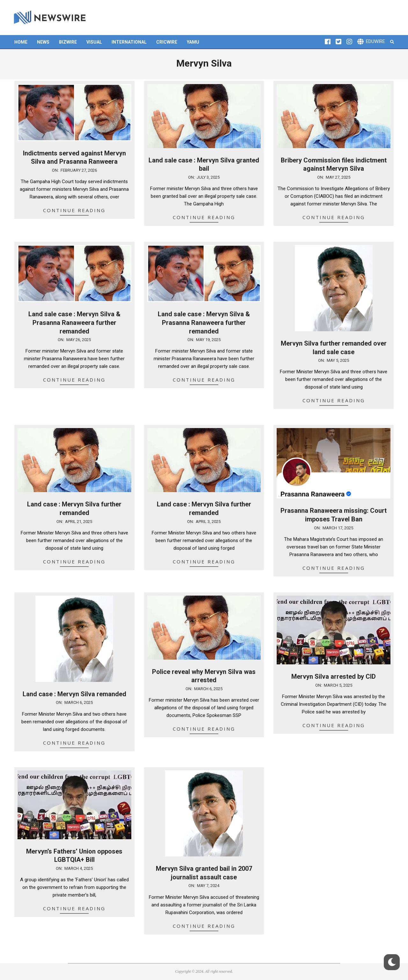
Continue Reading (74, 210)
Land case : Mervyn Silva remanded (74, 694)
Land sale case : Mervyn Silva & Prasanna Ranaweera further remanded (74, 322)
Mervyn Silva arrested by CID (334, 676)
